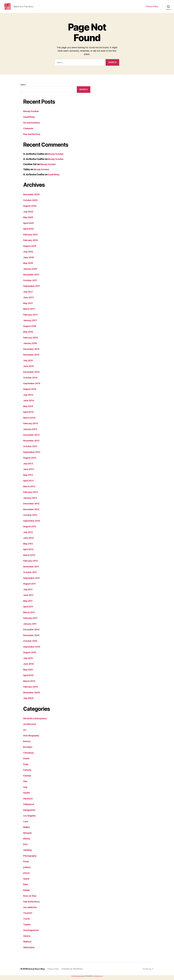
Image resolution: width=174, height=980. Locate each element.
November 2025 (32, 198)
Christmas (29, 756)
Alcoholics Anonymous (36, 722)
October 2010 (31, 644)
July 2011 (29, 593)
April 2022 (29, 232)
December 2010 (32, 633)
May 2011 (28, 604)
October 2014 (31, 381)
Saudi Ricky (29, 120)
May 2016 (29, 335)
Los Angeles (30, 819)
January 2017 (31, 324)
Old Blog (28, 853)
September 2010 (33, 650)
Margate (28, 836)
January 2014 (31, 432)
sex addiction (31, 911)
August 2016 (30, 329)
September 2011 (32, 581)
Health (27, 796)
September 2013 (32, 455)
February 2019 (31, 243)
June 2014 (29, 404)
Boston (27, 745)
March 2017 (30, 312)
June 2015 (29, 369)
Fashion (28, 779)
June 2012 (29, 541)
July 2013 (29, 467)
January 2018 (31, 272)
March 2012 (30, 558)
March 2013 (30, 490)
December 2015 (32, 352)
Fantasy (28, 773)
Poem (26, 865)
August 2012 (30, 530)
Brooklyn (28, 750)
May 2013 (29, 478)
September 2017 (32, 289)
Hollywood (29, 808)
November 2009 (32, 696)
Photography (30, 859)
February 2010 (31, 690)
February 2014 (31, 427)
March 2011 (30, 616)
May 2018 (29, 266)
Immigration (30, 813)
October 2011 (31, 576)
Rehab (27, 893)
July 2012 (29, 536)
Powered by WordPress (74, 972)
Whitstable (29, 951)
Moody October (32, 115)
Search (23, 88)
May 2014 (29, 410)
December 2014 (32, 375)
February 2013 (31, 495)
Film (26, 785)
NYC (26, 848)
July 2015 (29, 364)
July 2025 (29, 215)
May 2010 (29, 673)
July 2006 (29, 701)
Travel (27, 922)
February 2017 (31, 318)
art (25, 733)
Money (27, 842)
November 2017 (32, 278)
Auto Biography (32, 739)
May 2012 (29, 547)
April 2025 (29, 226)
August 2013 (30, 461)
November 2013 (32, 444)
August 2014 (30, 392)
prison (27, 876)
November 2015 (32, 358)
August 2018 (30, 249)
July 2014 (29, 398)
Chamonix (29, 132)
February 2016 (31, 341)
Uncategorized (31, 933)
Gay (25, 790)
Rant (26, 888)
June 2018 (29, 261)
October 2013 (31, 450)
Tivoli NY (28, 916)
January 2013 (31, 501)
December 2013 (32, 438)
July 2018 (29, 255)
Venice (27, 939)
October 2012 (31, 518)
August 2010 (30, 656)
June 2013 (29, 472)
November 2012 (32, 513)
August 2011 (30, 587)
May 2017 (29, 307)
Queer (27, 882)
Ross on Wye (30, 899)
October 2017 (31, 284)
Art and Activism (32, 126)
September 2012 (32, 524)
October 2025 (31, 203)
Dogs (26, 768)
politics (27, 871)
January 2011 (31, 627)
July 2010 (29, 661)
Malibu (27, 830)
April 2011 (29, 610)
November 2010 (32, 639)
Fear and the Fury (33, 137)
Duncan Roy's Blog (37, 972)
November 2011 (32, 570)
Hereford (28, 802)
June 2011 (29, 598)
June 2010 (29, 667)
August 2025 (30, 209)
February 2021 (31, 238)
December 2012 (32, 507)
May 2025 (29, 221)
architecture (30, 727)
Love (26, 825)
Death (27, 762)
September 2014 (33, 387)
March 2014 (30, 421)
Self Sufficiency (32, 905)
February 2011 (31, 621)
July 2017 (29, 295)
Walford (28, 945)
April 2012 (29, 553)
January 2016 (31, 347)
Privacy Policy (152, 8)
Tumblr (27, 928)
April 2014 (29, 415)
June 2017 (29, 301)
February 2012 (31, 564)
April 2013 (29, 484)
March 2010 (30, 684)
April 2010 (29, 679)
